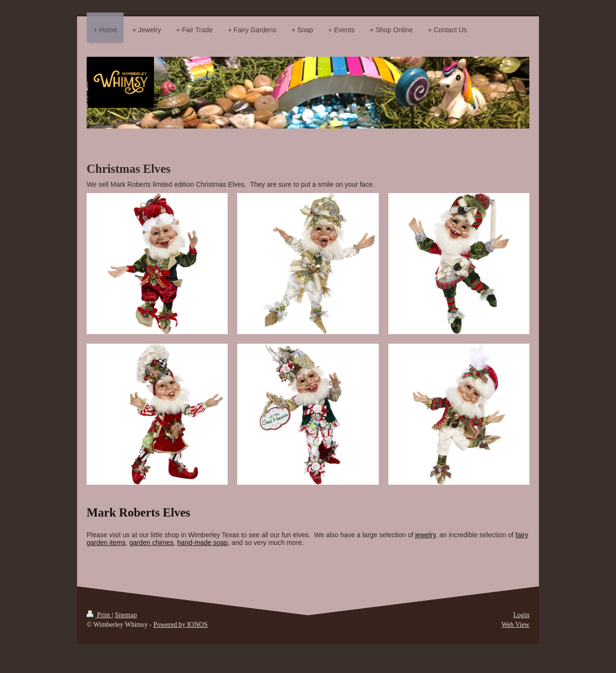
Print (99, 615)
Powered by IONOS (181, 625)
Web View (515, 625)
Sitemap (126, 615)
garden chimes (152, 543)
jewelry (426, 535)
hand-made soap (202, 543)
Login (521, 615)
